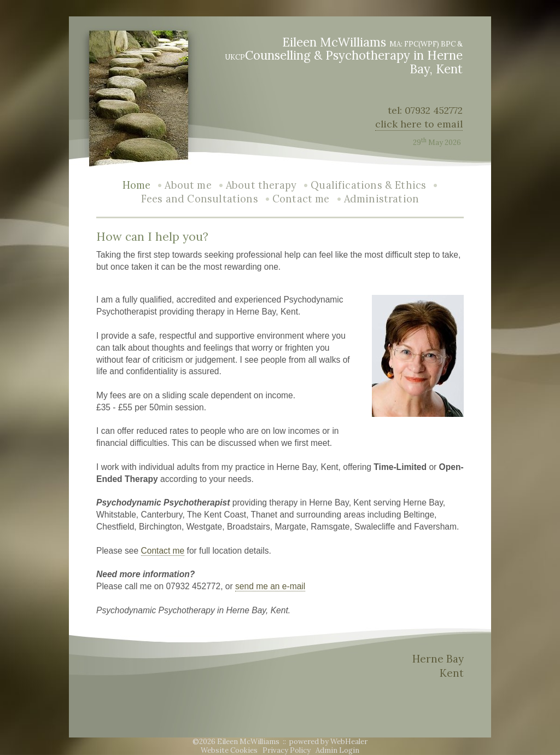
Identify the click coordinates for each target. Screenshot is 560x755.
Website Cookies (229, 750)
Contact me (301, 199)
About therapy (261, 185)
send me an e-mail (270, 586)
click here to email (419, 124)
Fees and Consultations (200, 199)
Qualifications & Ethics (368, 185)
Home (137, 185)
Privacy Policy (287, 750)
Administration (382, 199)
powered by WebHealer (328, 742)
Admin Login (337, 750)
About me (188, 185)
